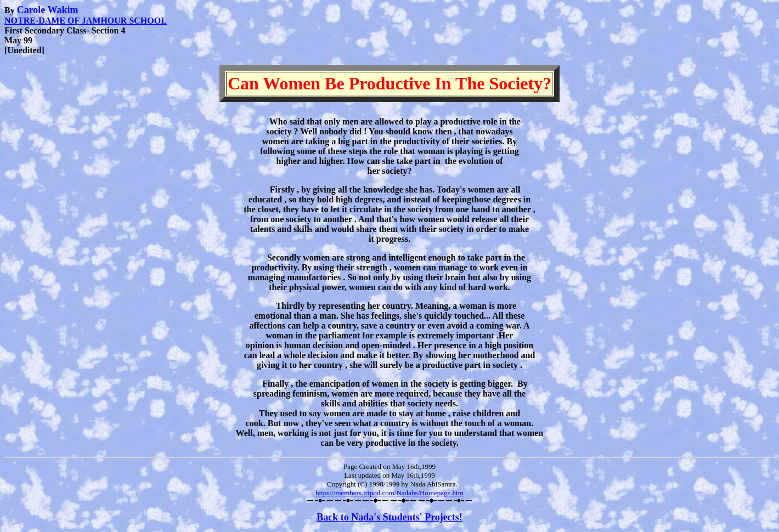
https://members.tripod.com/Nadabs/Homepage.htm (390, 493)
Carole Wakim (48, 10)
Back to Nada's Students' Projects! (390, 517)
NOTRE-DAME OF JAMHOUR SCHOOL (86, 21)
